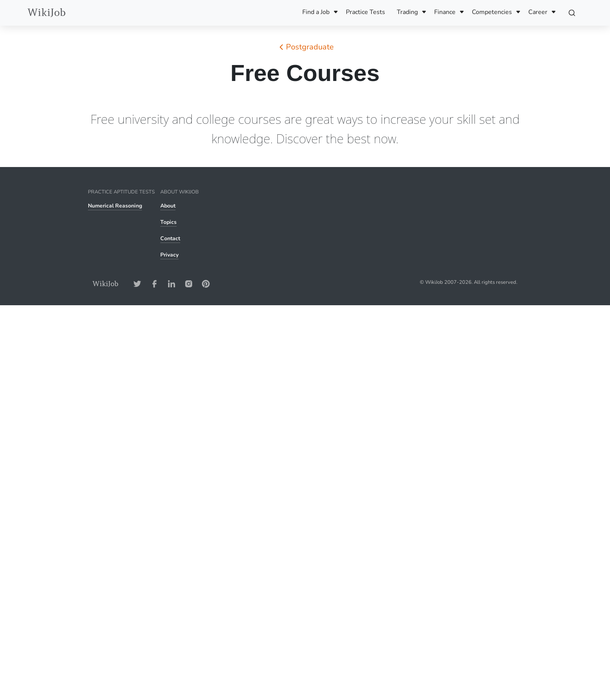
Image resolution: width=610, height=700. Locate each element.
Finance (445, 12)
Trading (407, 12)
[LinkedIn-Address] (172, 284)
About (168, 206)
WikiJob (47, 13)
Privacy (169, 255)
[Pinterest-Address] (206, 284)
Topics (168, 222)
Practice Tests (365, 12)
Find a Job (316, 12)
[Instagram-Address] (189, 284)
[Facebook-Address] (154, 284)
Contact (170, 238)
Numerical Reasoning (115, 206)
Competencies (492, 12)
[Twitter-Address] (137, 284)
